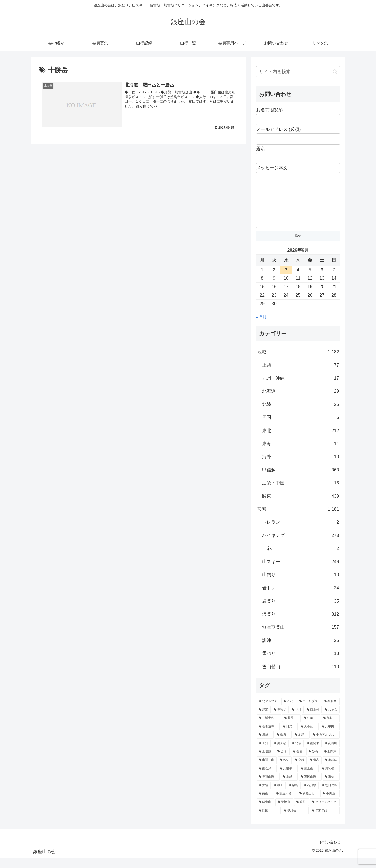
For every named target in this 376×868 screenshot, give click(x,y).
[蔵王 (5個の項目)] (279, 795)
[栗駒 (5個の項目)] (294, 795)
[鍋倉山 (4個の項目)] (266, 812)
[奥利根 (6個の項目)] (330, 779)
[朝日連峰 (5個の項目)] (330, 795)
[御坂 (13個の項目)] (283, 745)
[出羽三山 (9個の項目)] (267, 770)
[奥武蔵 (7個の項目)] (331, 770)
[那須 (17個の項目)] (330, 728)
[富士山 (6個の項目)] (309, 779)
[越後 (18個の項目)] (291, 728)
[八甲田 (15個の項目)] (330, 737)
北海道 (301, 401)
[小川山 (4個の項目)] (330, 804)
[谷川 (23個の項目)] (297, 720)
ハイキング (301, 545)
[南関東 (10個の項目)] (313, 753)
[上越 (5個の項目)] (289, 787)
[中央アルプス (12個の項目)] (325, 745)
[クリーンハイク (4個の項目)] (325, 812)
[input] (298, 72)
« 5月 (262, 327)
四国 (301, 427)
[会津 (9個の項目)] (282, 762)
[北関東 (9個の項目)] (331, 762)
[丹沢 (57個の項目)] (289, 711)
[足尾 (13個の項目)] (301, 745)
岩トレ (301, 598)
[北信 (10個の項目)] (297, 753)
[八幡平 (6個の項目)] (288, 779)
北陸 (301, 414)
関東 (301, 506)
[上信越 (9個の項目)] (265, 762)
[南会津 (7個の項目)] (267, 779)
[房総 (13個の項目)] (265, 745)
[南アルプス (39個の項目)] (309, 711)
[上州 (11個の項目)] (264, 753)
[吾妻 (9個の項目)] (298, 762)
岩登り (301, 611)
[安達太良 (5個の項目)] (285, 804)
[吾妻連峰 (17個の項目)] (268, 737)
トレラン (301, 532)
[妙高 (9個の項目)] (314, 762)
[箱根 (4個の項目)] (302, 812)
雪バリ (301, 663)
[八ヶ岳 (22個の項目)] (331, 720)
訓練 (301, 650)
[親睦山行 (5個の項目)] (308, 804)
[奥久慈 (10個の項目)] (280, 753)
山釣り (301, 585)
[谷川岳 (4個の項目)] (295, 821)
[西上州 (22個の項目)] (313, 720)
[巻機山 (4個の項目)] (284, 812)
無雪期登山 (301, 637)
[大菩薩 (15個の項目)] (309, 737)
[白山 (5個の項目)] (265, 804)
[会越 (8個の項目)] (300, 770)
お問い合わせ (330, 852)
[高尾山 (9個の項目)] (331, 753)
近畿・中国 (301, 493)
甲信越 (301, 480)
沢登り (301, 624)
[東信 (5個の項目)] (331, 787)
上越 (301, 375)
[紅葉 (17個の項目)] (311, 728)
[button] (335, 72)
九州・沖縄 (301, 388)
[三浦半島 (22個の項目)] (269, 728)
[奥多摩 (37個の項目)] (331, 711)
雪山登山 (301, 677)
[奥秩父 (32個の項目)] (280, 720)
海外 (301, 467)
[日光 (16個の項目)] (289, 737)
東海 (301, 454)
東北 (301, 441)
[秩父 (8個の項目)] (285, 770)
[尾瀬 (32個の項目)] (264, 720)
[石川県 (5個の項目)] (310, 795)
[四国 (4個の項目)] (269, 821)
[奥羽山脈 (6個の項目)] (268, 787)
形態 (298, 519)
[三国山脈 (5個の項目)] (310, 787)
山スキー (301, 572)
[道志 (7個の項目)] (315, 770)
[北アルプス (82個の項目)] (269, 711)
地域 (298, 362)
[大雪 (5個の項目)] (264, 795)
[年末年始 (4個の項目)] (325, 821)
